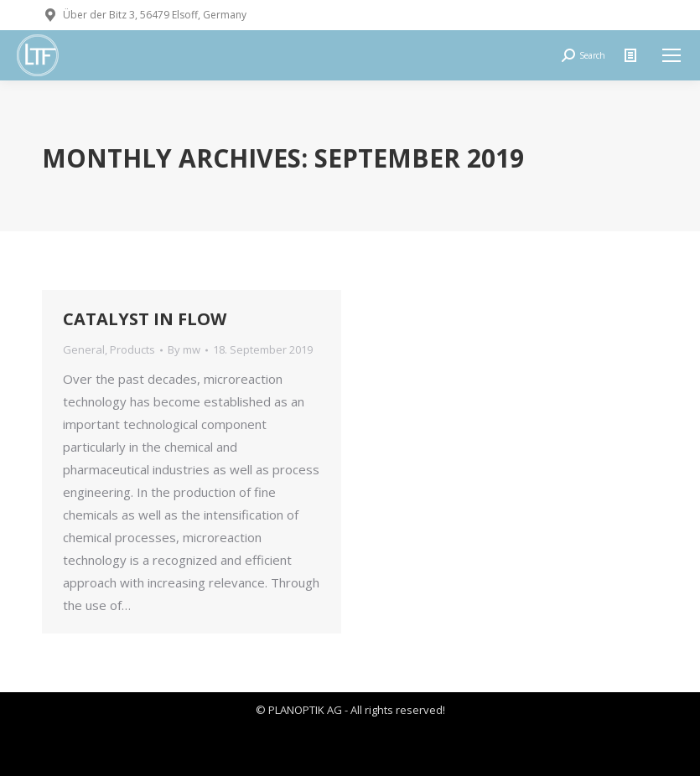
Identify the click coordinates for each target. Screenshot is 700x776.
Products (132, 349)
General (84, 349)
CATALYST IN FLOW (145, 319)
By (184, 349)
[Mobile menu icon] (671, 55)
